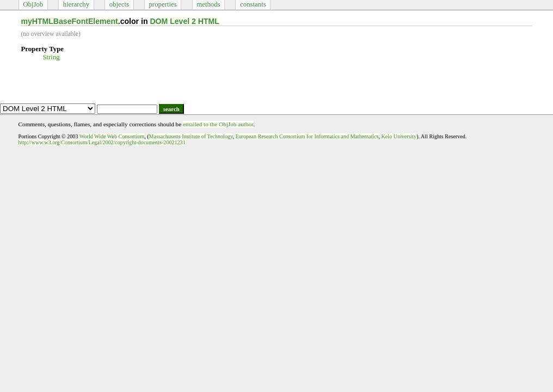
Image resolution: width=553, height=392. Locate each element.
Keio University (399, 136)
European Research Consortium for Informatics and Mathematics (307, 136)
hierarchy (76, 4)
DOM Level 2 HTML (185, 21)
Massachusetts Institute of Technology (191, 136)
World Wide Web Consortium (112, 136)
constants (253, 4)
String (51, 57)
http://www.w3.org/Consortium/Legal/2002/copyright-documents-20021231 (102, 142)
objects (119, 4)
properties (162, 4)
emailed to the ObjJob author (218, 124)
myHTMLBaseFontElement (69, 21)
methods (208, 4)
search (171, 109)
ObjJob (33, 4)
